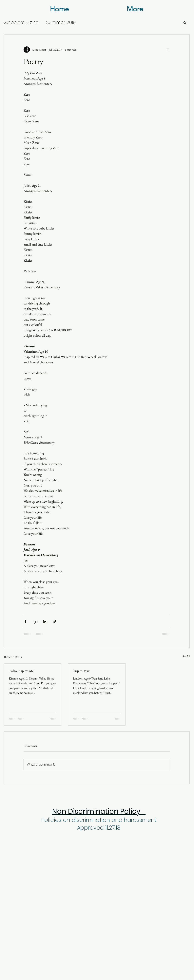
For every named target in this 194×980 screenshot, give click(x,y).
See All (186, 656)
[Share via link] (55, 622)
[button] (185, 22)
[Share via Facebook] (25, 622)
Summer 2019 (61, 22)
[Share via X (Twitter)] (35, 622)
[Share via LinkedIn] (45, 622)
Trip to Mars (82, 671)
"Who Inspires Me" (22, 671)
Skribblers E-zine (21, 22)
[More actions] (168, 50)
